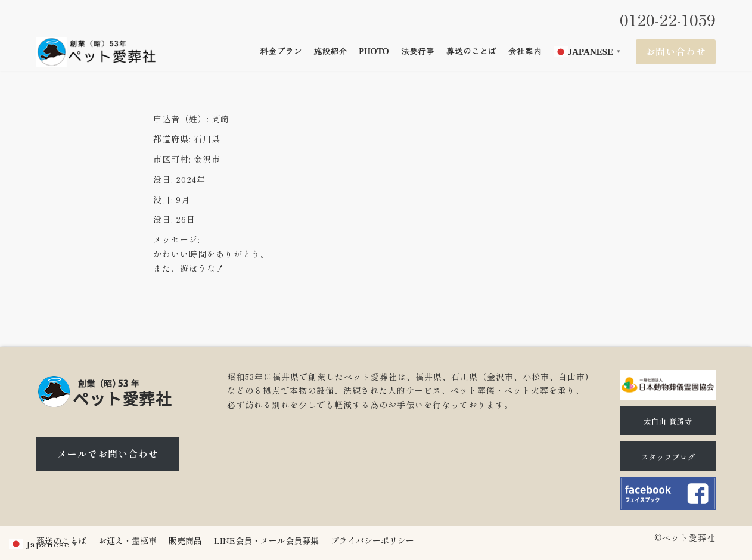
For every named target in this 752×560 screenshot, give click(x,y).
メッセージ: (176, 239)
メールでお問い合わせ (108, 453)
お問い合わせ (676, 51)
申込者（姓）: (181, 119)
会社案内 (525, 52)
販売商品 (185, 540)
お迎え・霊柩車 (128, 540)
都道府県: (172, 139)
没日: (163, 179)
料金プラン (281, 52)
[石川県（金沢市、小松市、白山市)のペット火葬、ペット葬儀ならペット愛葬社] (96, 52)
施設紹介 (330, 52)
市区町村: (172, 159)
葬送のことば (471, 52)
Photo (374, 52)
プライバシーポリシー (372, 540)
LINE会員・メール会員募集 (266, 540)
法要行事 (418, 52)
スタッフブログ (668, 457)
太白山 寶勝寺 (668, 421)
